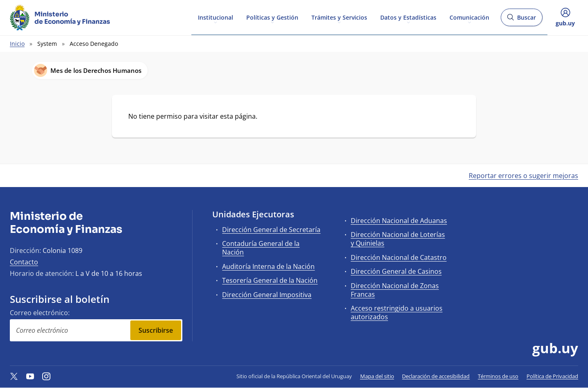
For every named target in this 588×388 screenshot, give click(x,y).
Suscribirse (156, 330)
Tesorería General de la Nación (270, 280)
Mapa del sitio (377, 376)
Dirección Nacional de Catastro (399, 257)
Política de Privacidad (552, 376)
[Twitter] (14, 376)
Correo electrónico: (40, 313)
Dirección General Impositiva (267, 295)
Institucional (216, 17)
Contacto (24, 262)
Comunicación (469, 17)
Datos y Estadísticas (408, 17)
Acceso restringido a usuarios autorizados (397, 312)
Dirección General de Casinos (396, 271)
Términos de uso (498, 376)
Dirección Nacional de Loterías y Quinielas (398, 239)
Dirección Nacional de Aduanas (399, 221)
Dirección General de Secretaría (271, 230)
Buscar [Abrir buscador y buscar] (521, 20)
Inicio (17, 44)
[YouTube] (30, 376)
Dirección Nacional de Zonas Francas (395, 290)
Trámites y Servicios (339, 17)
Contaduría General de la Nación (261, 248)
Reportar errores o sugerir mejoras (523, 176)
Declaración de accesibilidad (436, 376)
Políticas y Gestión (272, 17)
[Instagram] (46, 376)
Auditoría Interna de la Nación (268, 266)
